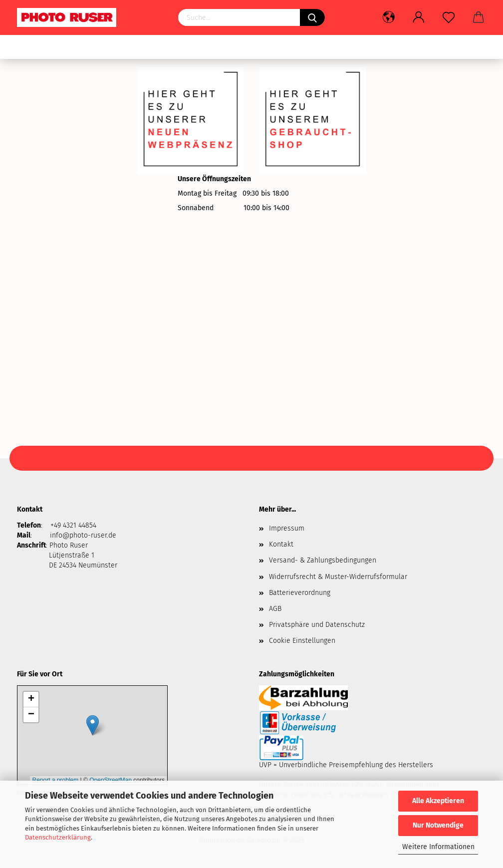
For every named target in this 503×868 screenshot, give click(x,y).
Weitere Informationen (438, 847)
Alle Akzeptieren (438, 801)
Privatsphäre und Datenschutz (317, 625)
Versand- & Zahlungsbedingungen (323, 560)
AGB (275, 609)
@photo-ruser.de (89, 535)
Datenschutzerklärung (58, 837)
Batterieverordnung (300, 593)
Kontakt (281, 544)
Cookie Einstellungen (302, 641)
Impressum (287, 528)
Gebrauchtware (47, 47)
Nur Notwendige (438, 825)
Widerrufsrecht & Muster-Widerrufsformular (338, 577)
